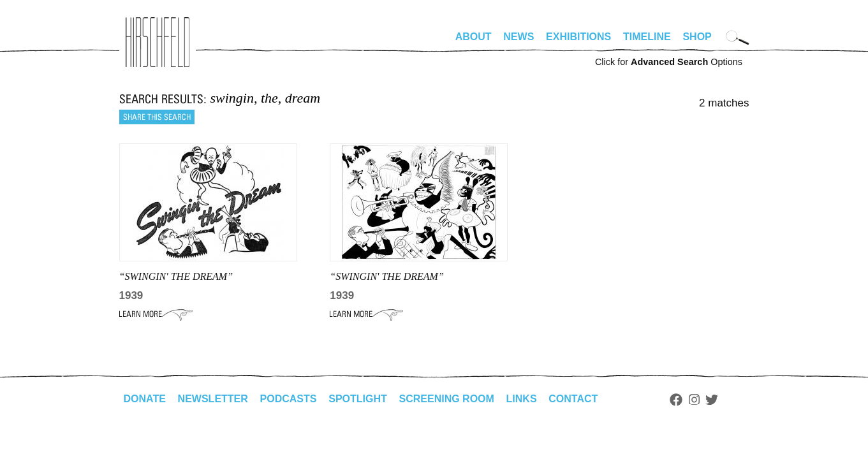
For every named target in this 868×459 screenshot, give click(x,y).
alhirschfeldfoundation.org (158, 42)
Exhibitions (578, 37)
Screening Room (447, 399)
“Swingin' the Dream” (387, 276)
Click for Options (669, 62)
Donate (145, 399)
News (519, 37)
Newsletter (213, 399)
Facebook (676, 400)
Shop (697, 37)
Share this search (157, 117)
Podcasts (289, 399)
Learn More (156, 314)
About (474, 37)
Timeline (647, 37)
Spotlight (358, 399)
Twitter (712, 400)
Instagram (694, 400)
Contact (573, 399)
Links (522, 399)
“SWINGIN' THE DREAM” (176, 276)
